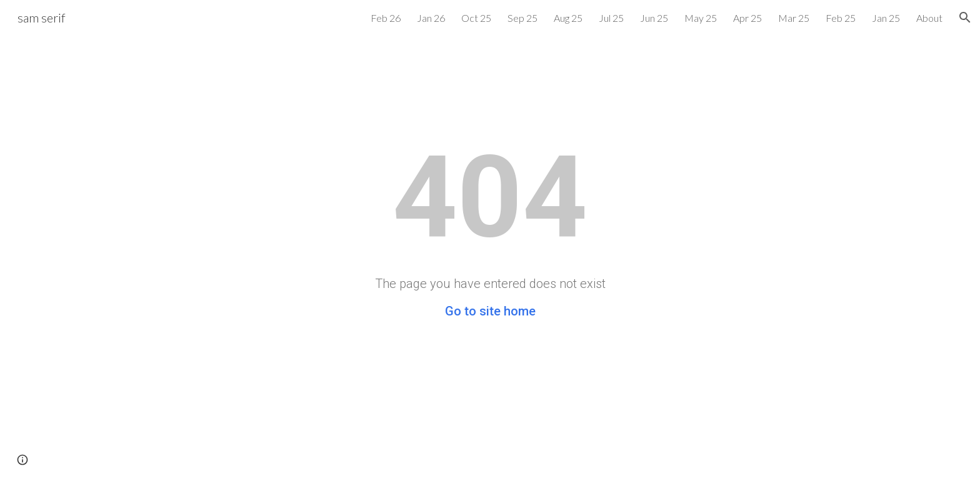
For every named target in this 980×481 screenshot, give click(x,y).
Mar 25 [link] (794, 18)
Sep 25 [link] (522, 18)
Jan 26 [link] (431, 18)
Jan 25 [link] (886, 18)
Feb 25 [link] (841, 18)
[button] (965, 17)
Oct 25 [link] (476, 18)
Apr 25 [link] (747, 18)
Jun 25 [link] (654, 18)
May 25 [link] (701, 18)
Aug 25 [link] (568, 18)
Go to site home (490, 311)
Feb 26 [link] (386, 18)
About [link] (929, 18)
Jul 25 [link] (611, 18)
